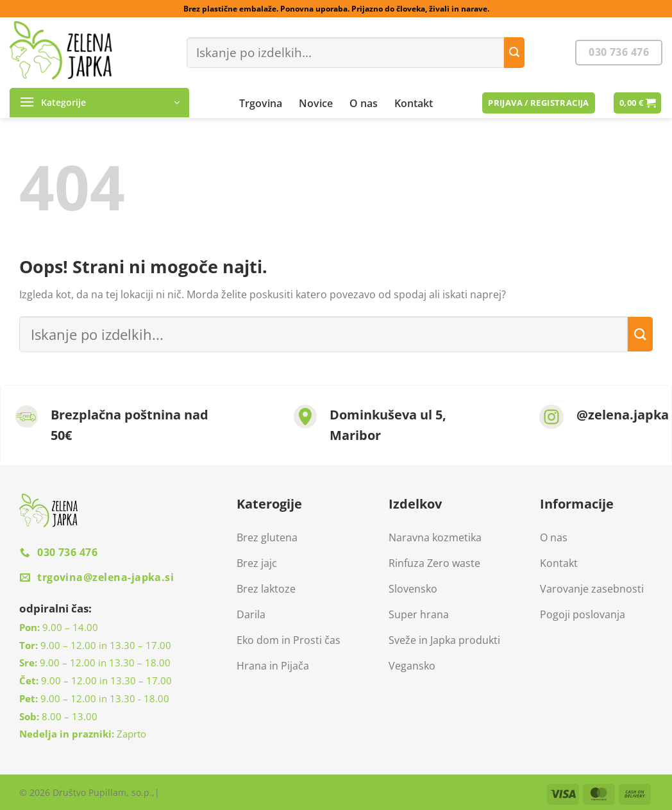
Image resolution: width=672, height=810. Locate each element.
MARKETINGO (303, 792)
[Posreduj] (515, 53)
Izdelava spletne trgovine (216, 792)
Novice (316, 103)
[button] (99, 103)
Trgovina (261, 103)
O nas (364, 103)
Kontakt (414, 103)
